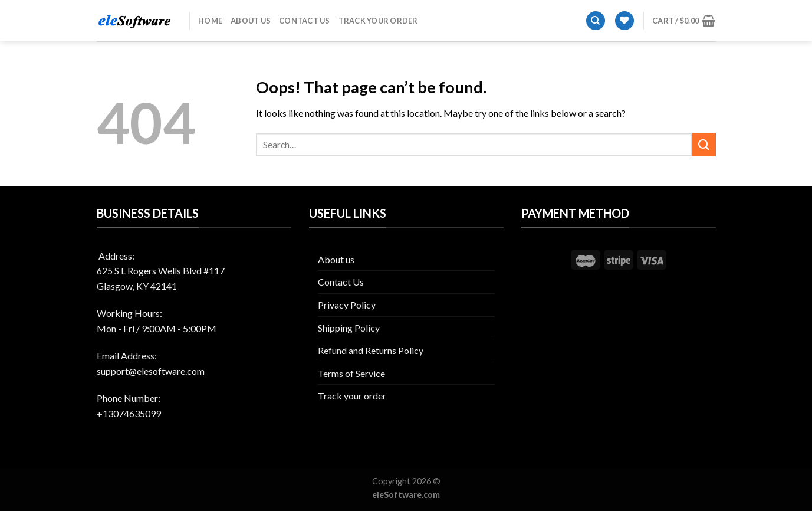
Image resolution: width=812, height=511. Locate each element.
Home (210, 21)
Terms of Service (351, 373)
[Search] (596, 21)
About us (251, 21)
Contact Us (305, 21)
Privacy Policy (347, 305)
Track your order (378, 21)
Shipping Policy (349, 328)
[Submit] (703, 144)
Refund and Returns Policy (371, 350)
